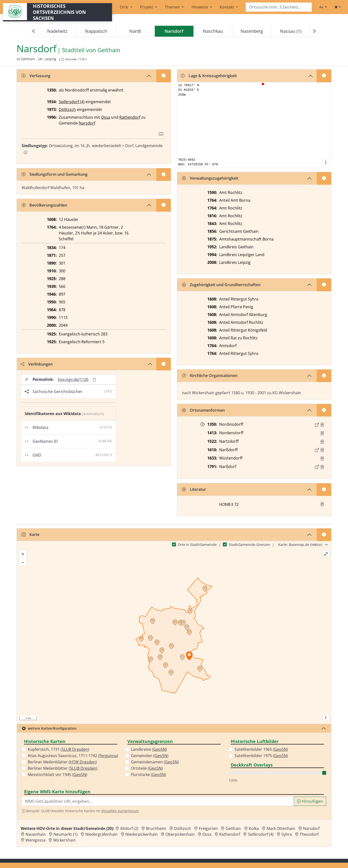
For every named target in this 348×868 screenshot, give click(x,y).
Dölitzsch (67, 109)
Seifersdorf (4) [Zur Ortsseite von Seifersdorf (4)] (261, 834)
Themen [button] (173, 7)
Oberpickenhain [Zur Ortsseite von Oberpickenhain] (180, 834)
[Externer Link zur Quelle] (317, 425)
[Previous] (34, 31)
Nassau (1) (291, 31)
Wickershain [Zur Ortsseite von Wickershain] (64, 840)
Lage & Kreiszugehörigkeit (209, 76)
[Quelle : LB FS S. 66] (322, 425)
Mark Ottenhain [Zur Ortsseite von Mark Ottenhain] (281, 828)
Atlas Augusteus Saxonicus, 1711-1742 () (73, 756)
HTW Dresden (83, 762)
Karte (30, 534)
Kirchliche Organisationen (210, 376)
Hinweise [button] (200, 7)
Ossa (106, 117)
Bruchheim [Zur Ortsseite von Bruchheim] (156, 828)
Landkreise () (149, 749)
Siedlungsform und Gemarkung (55, 174)
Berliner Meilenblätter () (62, 762)
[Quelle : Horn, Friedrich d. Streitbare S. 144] (322, 433)
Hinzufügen (310, 801)
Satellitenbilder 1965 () (261, 749)
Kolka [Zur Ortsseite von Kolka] (254, 828)
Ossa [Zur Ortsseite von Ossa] (207, 834)
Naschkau (213, 31)
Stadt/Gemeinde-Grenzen (249, 545)
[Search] (279, 7)
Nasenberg (252, 31)
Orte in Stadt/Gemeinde (197, 545)
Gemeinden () (150, 756)
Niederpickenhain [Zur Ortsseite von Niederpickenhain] (142, 834)
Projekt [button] (147, 7)
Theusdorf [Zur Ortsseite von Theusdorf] (309, 834)
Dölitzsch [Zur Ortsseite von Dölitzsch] (183, 828)
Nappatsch (96, 31)
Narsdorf (87, 123)
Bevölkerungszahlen (44, 205)
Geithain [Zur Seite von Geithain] (109, 50)
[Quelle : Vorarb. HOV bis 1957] (322, 442)
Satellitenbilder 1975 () (261, 756)
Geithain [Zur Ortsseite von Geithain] (233, 828)
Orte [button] (124, 7)
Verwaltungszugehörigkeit (210, 178)
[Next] (314, 31)
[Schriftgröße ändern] (323, 7)
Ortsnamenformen (203, 410)
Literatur (194, 489)
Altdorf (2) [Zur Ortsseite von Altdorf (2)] (129, 828)
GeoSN (80, 775)
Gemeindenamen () (155, 762)
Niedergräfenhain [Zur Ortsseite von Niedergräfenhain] (101, 834)
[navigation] (174, 31)
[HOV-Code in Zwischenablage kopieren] (62, 60)
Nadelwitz (57, 31)
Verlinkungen (37, 364)
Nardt (135, 31)
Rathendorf (130, 117)
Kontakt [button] (227, 7)
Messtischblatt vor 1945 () (57, 775)
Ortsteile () (147, 768)
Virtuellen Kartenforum (120, 811)
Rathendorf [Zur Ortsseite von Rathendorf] (230, 834)
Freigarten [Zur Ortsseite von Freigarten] (208, 828)
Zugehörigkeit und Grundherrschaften (221, 285)
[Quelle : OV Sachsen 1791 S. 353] (322, 467)
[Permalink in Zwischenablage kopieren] (94, 380)
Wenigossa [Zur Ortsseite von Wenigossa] (35, 840)
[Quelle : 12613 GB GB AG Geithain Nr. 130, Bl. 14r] (322, 450)
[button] (322, 425)
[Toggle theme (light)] (338, 7)
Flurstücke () (148, 775)
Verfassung (36, 76)
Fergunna (108, 756)
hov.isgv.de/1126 (73, 379)
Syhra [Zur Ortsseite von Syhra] (287, 834)
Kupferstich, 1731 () (58, 749)
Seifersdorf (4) (72, 102)
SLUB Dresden (75, 749)
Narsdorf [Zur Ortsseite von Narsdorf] (311, 828)
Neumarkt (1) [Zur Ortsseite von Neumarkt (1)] (65, 834)
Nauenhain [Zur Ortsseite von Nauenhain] (36, 834)
